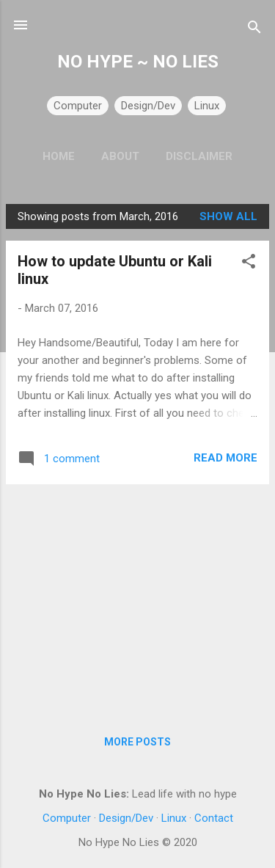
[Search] (254, 30)
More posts (137, 742)
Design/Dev (148, 106)
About (120, 156)
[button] (249, 264)
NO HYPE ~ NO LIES (138, 62)
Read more (225, 458)
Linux (207, 106)
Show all (228, 216)
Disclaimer (199, 156)
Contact (214, 818)
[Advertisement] (137, 599)
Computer (78, 106)
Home (59, 156)
